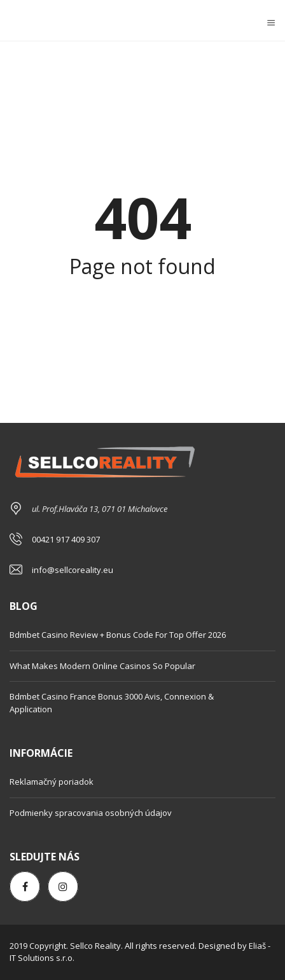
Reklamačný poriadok (52, 782)
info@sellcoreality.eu (73, 570)
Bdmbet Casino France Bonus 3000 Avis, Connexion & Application (112, 703)
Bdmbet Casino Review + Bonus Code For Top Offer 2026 (118, 635)
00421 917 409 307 (66, 539)
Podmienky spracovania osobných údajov (91, 813)
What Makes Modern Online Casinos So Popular (102, 666)
